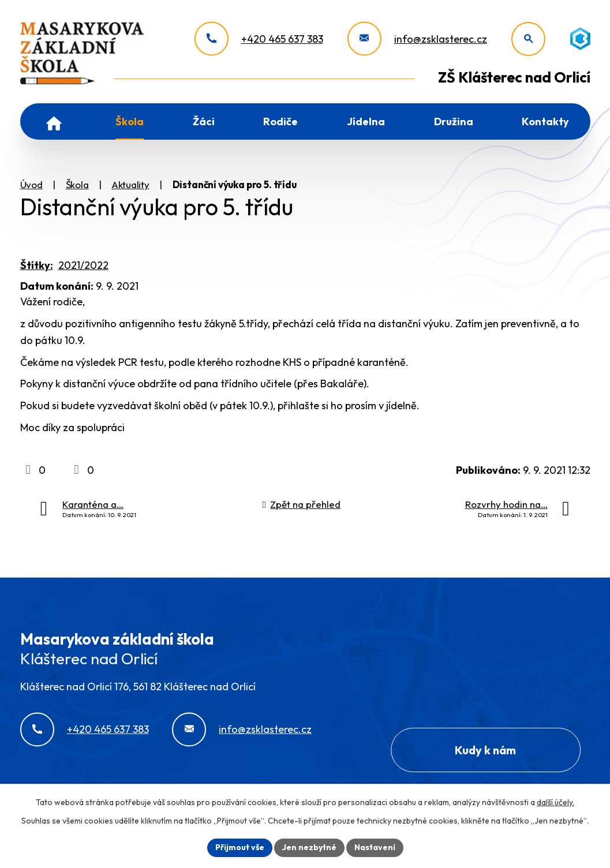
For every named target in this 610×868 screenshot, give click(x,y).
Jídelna (366, 121)
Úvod (54, 121)
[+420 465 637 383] (259, 39)
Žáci (204, 121)
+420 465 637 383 (108, 729)
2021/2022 (83, 265)
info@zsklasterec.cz (265, 729)
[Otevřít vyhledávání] (528, 39)
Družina (454, 121)
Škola (130, 121)
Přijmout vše (240, 847)
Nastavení (375, 847)
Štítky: (37, 265)
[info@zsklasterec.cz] (417, 39)
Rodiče (280, 121)
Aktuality (130, 184)
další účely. (555, 802)
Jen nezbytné (309, 847)
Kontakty (545, 121)
